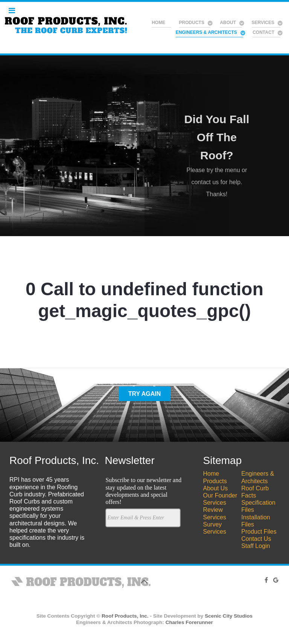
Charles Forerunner (189, 622)
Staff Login (256, 546)
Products (215, 481)
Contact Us (256, 539)
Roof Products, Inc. (125, 616)
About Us (216, 488)
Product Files (259, 532)
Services (215, 503)
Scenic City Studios (229, 616)
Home (211, 474)
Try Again (145, 394)
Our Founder (220, 495)
